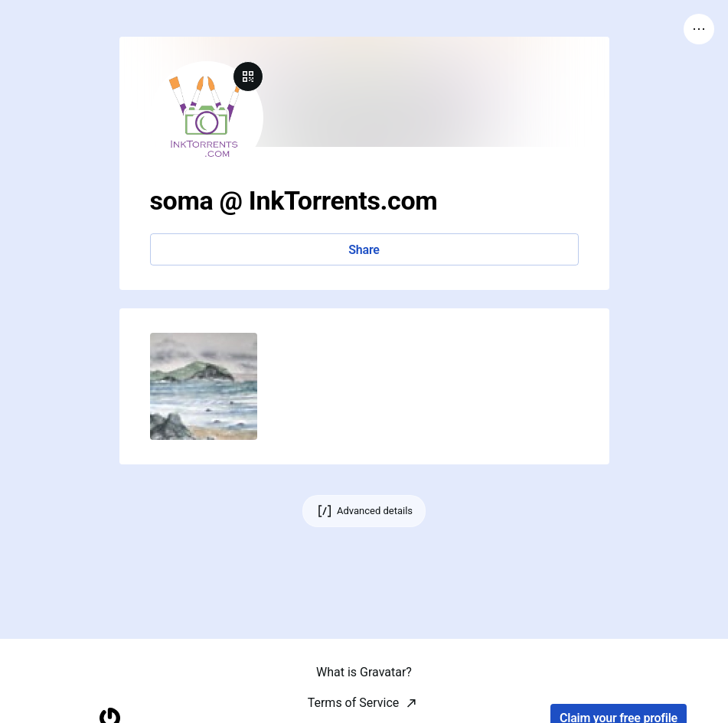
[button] (204, 386)
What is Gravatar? (364, 703)
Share (364, 250)
